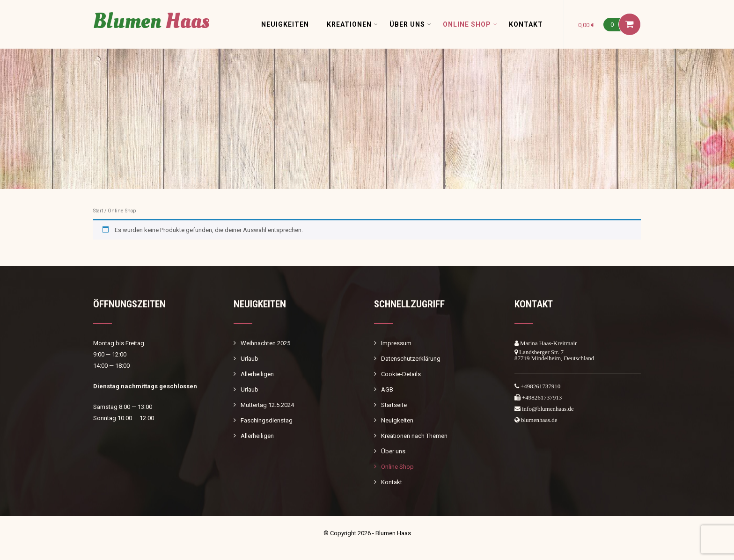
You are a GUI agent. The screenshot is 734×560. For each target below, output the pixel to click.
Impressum (396, 343)
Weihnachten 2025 (265, 343)
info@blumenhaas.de (548, 409)
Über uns (411, 24)
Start (98, 211)
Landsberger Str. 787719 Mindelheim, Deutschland (554, 355)
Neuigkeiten (285, 24)
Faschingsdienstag (267, 420)
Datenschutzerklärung (411, 359)
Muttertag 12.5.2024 (267, 405)
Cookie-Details (401, 374)
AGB (387, 389)
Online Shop (470, 24)
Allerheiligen (257, 374)
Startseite (394, 405)
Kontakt (526, 24)
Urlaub (250, 359)
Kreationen (352, 24)
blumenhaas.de (539, 420)
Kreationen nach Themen (414, 436)
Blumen (151, 21)
